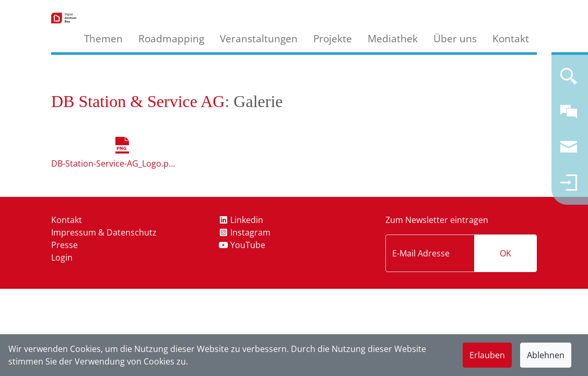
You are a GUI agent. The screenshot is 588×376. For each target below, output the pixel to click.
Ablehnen (546, 355)
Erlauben (487, 355)
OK (505, 253)
